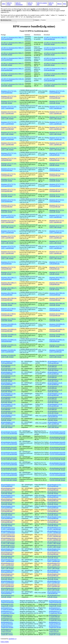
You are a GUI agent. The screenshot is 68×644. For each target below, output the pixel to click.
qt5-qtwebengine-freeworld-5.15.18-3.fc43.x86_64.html (9, 469)
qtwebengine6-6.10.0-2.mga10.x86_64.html (7, 605)
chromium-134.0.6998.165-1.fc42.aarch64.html (9, 325)
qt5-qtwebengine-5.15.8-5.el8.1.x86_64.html (8, 426)
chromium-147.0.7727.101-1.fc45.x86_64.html (9, 102)
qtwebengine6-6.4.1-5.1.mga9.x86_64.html (7, 619)
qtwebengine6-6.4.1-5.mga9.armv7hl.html (7, 627)
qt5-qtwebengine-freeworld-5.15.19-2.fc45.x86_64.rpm (57, 438)
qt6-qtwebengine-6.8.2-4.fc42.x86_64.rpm (54, 578)
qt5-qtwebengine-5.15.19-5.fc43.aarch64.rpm (55, 373)
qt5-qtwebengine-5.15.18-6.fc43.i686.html (8, 398)
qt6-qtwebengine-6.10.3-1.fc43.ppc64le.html (8, 510)
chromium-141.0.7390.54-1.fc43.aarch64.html (8, 309)
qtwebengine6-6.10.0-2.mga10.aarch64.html (7, 602)
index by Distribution (19, 4)
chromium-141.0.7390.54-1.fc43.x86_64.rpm (57, 320)
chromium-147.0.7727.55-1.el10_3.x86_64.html (8, 227)
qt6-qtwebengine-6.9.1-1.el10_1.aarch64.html (8, 560)
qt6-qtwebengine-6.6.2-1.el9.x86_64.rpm (54, 596)
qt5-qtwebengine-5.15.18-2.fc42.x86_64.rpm (55, 412)
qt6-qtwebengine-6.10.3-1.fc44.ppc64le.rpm (54, 500)
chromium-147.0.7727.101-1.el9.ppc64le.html (9, 159)
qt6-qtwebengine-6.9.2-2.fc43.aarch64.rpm (54, 550)
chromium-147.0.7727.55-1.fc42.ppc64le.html (8, 206)
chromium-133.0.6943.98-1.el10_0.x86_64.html (8, 356)
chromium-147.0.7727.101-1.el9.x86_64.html (9, 164)
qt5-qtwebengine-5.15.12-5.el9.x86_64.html (8, 419)
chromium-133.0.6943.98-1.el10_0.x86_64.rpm (57, 356)
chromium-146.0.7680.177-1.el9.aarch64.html (9, 278)
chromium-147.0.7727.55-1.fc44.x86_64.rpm (57, 180)
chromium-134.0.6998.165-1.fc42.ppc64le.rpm (57, 330)
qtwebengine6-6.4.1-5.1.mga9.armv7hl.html (8, 612)
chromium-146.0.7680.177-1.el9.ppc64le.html (9, 284)
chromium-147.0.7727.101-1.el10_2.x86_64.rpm (57, 133)
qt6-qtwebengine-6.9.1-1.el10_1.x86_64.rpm (54, 568)
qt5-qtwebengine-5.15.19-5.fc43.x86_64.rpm (55, 380)
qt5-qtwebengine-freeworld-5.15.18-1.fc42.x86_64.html (9, 479)
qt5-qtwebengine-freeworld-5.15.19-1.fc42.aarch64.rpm (57, 453)
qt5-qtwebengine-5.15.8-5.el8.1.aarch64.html (8, 423)
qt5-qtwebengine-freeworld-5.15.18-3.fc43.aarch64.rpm (57, 464)
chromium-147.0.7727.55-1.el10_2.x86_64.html (8, 242)
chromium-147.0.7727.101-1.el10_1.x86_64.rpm (57, 149)
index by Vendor (30, 4)
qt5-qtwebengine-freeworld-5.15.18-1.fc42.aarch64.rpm (57, 474)
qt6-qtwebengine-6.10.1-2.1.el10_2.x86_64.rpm (54, 543)
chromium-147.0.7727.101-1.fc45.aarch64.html (9, 92)
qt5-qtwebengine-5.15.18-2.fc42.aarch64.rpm (55, 405)
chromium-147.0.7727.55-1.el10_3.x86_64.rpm (57, 227)
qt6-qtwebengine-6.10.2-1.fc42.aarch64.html (8, 518)
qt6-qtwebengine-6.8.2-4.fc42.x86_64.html (8, 578)
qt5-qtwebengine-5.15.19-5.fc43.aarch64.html (8, 373)
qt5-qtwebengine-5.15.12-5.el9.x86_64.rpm (55, 419)
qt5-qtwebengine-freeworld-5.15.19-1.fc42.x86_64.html (9, 459)
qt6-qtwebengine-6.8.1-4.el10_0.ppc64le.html (8, 585)
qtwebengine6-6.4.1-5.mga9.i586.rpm (55, 630)
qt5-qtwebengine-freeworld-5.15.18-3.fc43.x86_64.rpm (57, 469)
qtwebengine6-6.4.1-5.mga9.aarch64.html (7, 623)
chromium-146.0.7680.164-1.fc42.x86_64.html (9, 304)
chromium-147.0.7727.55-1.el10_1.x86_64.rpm (57, 258)
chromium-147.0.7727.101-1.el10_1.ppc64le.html (9, 144)
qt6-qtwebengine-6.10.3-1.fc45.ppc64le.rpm (54, 489)
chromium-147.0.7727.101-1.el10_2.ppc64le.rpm (57, 128)
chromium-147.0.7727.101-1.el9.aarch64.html (9, 154)
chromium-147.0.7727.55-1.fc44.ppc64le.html (8, 175)
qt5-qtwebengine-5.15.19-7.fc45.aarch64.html (8, 362)
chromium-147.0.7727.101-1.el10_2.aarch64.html (9, 123)
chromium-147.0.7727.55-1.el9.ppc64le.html (8, 268)
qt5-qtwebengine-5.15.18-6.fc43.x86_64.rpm (55, 401)
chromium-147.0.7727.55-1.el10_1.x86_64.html (8, 258)
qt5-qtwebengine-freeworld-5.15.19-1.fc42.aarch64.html (9, 453)
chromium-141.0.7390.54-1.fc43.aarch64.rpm (57, 309)
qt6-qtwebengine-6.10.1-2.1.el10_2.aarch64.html (8, 528)
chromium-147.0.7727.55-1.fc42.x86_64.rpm (57, 211)
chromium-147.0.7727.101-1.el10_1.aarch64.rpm (57, 138)
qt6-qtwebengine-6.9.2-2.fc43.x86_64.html (8, 557)
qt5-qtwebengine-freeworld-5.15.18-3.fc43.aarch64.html (9, 464)
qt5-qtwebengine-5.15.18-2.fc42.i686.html (8, 409)
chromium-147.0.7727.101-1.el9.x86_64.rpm (57, 164)
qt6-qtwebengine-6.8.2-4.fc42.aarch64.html (8, 571)
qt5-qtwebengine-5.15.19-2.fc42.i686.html (8, 387)
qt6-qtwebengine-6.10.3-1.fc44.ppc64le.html (8, 500)
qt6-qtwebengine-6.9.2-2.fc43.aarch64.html (8, 550)
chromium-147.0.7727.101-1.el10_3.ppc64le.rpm (57, 113)
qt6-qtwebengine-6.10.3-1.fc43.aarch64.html (8, 507)
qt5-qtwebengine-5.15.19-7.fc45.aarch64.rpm (55, 362)
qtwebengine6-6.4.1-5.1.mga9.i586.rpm (55, 616)
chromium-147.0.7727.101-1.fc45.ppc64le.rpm (57, 97)
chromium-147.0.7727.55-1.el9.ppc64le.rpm (57, 268)
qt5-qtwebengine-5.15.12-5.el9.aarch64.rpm (55, 416)
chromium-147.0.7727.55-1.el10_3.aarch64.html (8, 216)
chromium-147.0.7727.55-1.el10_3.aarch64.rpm (57, 216)
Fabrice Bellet (5, 642)
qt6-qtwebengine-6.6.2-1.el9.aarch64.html (8, 593)
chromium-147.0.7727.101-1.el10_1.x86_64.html (9, 149)
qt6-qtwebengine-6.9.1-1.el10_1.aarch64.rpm (54, 560)
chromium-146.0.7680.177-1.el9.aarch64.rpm (57, 278)
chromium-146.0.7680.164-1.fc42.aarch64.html (9, 294)
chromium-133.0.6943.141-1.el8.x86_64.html (9, 346)
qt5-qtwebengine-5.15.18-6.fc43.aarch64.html (8, 394)
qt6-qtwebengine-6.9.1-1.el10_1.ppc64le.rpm (54, 564)
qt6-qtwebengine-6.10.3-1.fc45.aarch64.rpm (54, 485)
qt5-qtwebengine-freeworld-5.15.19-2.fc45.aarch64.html (9, 433)
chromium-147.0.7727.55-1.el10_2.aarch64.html (8, 232)
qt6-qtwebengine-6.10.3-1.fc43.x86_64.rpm (54, 514)
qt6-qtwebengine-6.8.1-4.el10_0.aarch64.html (8, 582)
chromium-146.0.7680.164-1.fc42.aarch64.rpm (57, 294)
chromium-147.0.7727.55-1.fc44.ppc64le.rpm (57, 175)
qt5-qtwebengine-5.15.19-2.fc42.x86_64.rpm (55, 391)
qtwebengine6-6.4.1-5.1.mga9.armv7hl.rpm (55, 612)
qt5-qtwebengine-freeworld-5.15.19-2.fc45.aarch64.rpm (57, 433)
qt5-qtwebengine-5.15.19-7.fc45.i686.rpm (55, 366)
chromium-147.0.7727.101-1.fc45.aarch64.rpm (57, 92)
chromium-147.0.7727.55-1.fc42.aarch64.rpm (57, 201)
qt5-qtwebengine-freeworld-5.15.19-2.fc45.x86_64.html (9, 438)
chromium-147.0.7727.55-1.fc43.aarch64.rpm (57, 185)
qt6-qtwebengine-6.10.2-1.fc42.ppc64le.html (8, 521)
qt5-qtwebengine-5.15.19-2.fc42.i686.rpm (55, 387)
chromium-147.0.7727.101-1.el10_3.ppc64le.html (9, 113)
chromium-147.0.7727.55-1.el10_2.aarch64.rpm (57, 232)
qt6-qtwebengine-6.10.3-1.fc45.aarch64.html (8, 485)
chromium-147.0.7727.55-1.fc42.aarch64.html (8, 201)
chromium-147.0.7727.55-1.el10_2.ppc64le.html (8, 237)
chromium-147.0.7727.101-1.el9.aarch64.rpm (57, 154)
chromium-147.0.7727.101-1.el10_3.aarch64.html (9, 107)
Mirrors (59, 4)
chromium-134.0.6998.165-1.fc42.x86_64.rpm (57, 335)
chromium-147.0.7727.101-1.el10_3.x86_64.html (9, 118)
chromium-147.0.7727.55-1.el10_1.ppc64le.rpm (57, 252)
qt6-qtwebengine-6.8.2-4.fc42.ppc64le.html (8, 575)
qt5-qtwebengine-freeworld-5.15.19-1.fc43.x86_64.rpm (57, 448)
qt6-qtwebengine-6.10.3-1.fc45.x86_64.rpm (54, 493)
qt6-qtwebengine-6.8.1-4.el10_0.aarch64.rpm (54, 582)
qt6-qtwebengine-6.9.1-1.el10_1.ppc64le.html (8, 564)
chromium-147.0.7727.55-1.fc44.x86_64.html (8, 180)
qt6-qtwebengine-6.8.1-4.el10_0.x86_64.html (8, 589)
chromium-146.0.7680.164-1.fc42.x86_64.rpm (57, 304)
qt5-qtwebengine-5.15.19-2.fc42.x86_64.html (8, 391)
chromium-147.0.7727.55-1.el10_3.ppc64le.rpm (57, 221)
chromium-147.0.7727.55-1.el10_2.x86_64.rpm (57, 242)
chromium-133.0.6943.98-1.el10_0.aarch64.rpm (57, 351)
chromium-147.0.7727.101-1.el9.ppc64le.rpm (57, 159)
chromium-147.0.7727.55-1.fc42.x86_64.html (8, 211)
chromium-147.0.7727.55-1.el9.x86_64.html (8, 273)
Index (4, 4)
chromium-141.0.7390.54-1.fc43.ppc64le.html (8, 315)
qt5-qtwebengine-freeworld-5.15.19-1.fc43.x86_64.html (9, 448)
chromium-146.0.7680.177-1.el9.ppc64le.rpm (57, 284)
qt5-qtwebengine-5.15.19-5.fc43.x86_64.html (8, 380)
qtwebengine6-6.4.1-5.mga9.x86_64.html (7, 634)
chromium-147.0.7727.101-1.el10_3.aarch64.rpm (57, 107)
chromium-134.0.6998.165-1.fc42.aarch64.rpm (57, 325)
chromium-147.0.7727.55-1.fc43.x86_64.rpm (57, 195)
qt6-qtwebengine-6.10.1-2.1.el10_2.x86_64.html (8, 543)
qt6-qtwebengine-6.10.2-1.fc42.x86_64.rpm (54, 525)
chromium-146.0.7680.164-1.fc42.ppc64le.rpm (57, 299)
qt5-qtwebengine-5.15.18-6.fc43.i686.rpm (55, 398)
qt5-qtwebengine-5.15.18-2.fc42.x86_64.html (8, 412)
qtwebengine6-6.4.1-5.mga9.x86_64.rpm (55, 634)
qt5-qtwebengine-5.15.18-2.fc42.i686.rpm (55, 409)
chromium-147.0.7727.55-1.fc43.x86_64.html (8, 195)
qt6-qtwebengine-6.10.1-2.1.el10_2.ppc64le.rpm (54, 535)
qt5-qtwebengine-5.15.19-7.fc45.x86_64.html (8, 369)
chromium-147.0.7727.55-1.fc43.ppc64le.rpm (57, 190)
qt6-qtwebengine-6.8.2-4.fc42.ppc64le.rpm (54, 575)
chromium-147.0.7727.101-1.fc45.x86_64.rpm (57, 102)
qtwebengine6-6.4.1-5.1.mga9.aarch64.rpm (55, 609)
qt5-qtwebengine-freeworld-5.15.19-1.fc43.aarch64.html (9, 443)
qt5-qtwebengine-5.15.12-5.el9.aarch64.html (8, 416)
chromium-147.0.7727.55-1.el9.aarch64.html (8, 263)
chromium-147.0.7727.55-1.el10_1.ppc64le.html (8, 252)
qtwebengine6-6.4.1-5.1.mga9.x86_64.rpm (55, 619)
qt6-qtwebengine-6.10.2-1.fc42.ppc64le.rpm (54, 521)
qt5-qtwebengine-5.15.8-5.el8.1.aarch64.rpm (55, 423)
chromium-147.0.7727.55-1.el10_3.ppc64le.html (8, 221)
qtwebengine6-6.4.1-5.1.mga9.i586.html (7, 616)
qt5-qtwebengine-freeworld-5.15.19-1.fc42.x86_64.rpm (57, 459)
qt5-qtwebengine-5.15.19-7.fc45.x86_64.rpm (55, 369)
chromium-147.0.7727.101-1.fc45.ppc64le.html (9, 97)
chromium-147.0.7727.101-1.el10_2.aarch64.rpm (57, 123)
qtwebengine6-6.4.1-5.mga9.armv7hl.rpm (55, 627)
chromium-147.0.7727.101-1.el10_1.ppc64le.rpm (57, 144)
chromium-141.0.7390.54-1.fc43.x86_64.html (8, 320)
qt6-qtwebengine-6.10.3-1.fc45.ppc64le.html (8, 489)
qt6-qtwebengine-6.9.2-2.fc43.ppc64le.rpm (54, 553)
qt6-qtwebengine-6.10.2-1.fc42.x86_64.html (8, 525)
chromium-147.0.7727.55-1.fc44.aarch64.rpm (57, 170)
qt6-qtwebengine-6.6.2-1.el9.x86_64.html (8, 596)
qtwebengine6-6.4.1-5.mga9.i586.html (7, 630)
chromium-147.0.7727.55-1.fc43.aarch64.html (8, 185)
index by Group (9, 4)
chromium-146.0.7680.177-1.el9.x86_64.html (9, 289)
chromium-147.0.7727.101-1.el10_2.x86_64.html (9, 133)
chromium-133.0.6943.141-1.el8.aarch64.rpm (57, 340)
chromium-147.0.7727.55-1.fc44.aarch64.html (8, 170)
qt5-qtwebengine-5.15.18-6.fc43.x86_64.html (8, 401)
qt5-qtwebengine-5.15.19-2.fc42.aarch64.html (8, 384)
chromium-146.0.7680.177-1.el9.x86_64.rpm (57, 289)
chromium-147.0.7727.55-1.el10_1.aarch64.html (8, 247)
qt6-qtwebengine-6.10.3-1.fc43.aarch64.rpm (54, 507)
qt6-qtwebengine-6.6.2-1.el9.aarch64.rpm (54, 593)
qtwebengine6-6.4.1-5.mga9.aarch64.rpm (55, 623)
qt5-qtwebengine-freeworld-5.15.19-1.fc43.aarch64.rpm (57, 443)
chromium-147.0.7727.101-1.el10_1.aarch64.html (9, 138)
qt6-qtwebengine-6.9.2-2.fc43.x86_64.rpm (54, 557)
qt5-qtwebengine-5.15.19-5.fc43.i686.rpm (55, 376)
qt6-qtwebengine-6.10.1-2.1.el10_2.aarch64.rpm (54, 528)
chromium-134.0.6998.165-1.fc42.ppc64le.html (9, 330)
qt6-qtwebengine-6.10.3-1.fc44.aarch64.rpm (54, 496)
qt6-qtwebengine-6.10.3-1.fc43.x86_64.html (8, 514)
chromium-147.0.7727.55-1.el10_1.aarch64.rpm (57, 247)
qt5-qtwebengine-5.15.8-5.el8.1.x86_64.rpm (55, 426)
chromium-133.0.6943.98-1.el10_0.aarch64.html (8, 351)
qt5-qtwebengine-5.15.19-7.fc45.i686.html (8, 366)
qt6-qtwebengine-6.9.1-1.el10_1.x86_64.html (8, 568)
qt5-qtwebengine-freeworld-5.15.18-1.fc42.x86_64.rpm (57, 479)
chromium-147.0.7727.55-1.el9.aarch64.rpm (57, 263)
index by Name (51, 4)
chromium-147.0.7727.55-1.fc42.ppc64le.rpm (57, 206)
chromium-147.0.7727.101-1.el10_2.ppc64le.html (9, 128)
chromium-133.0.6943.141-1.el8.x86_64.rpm (57, 346)
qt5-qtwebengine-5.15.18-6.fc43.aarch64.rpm (55, 394)
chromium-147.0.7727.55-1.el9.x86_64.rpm (57, 273)
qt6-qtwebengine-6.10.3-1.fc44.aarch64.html (8, 496)
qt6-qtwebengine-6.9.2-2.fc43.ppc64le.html (8, 553)
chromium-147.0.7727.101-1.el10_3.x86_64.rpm (57, 118)
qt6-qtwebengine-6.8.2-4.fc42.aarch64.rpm (54, 571)
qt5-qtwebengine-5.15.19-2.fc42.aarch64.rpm (55, 384)
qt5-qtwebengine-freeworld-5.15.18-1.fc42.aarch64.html (9, 474)
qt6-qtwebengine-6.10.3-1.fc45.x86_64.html (8, 493)
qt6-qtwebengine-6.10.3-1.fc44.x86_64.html (8, 503)
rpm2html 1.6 (13, 639)
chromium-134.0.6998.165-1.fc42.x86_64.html (9, 335)
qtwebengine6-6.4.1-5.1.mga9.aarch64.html (8, 609)
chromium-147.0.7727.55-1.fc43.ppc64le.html (8, 190)
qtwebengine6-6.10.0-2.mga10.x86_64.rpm (55, 605)
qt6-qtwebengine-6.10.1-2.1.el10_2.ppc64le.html (8, 535)
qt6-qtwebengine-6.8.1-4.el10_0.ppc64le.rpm (54, 585)
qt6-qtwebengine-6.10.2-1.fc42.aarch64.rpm (54, 518)
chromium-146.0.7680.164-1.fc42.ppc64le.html (9, 299)
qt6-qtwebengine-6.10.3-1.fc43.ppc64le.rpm (54, 510)
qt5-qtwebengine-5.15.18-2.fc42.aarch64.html (8, 405)
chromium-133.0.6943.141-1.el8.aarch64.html (9, 340)
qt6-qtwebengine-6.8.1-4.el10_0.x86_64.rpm (54, 589)
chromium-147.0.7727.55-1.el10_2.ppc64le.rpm (57, 237)
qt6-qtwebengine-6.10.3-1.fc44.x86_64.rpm (54, 503)
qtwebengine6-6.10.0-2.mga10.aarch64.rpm (55, 602)
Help (65, 4)
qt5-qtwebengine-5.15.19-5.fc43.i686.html (8, 376)
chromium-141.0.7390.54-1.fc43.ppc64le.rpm (57, 315)
